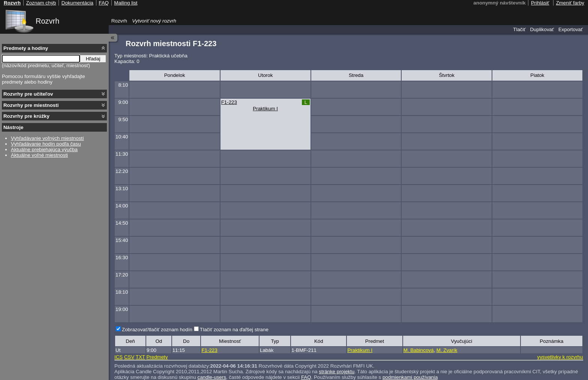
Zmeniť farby (570, 3)
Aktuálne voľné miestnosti (39, 155)
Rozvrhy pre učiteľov (28, 94)
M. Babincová (419, 350)
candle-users (212, 377)
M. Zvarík (447, 350)
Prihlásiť (540, 3)
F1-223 (229, 102)
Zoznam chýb (41, 3)
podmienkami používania (410, 377)
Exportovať (571, 29)
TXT (140, 357)
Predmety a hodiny (26, 48)
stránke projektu (337, 372)
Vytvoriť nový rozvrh (154, 21)
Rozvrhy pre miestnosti (31, 105)
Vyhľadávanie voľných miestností (47, 138)
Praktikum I (265, 109)
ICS (118, 357)
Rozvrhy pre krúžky (26, 116)
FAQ (306, 377)
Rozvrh (47, 21)
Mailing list (126, 3)
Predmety (157, 357)
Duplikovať (542, 29)
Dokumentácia (77, 3)
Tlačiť (519, 29)
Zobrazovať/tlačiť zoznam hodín (157, 330)
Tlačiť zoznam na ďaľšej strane (234, 330)
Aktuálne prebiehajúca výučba (44, 149)
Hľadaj (93, 59)
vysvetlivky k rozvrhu (560, 357)
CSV (129, 357)
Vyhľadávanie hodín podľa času (46, 144)
